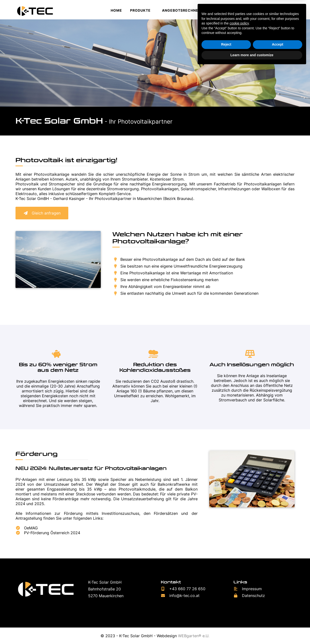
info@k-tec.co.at (180, 596)
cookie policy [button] (239, 599)
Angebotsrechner (181, 10)
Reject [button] (226, 620)
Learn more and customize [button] (252, 631)
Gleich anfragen (42, 213)
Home (116, 10)
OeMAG (27, 528)
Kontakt (236, 10)
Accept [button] (278, 620)
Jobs (214, 10)
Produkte (140, 10)
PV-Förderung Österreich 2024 (48, 533)
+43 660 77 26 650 (183, 589)
